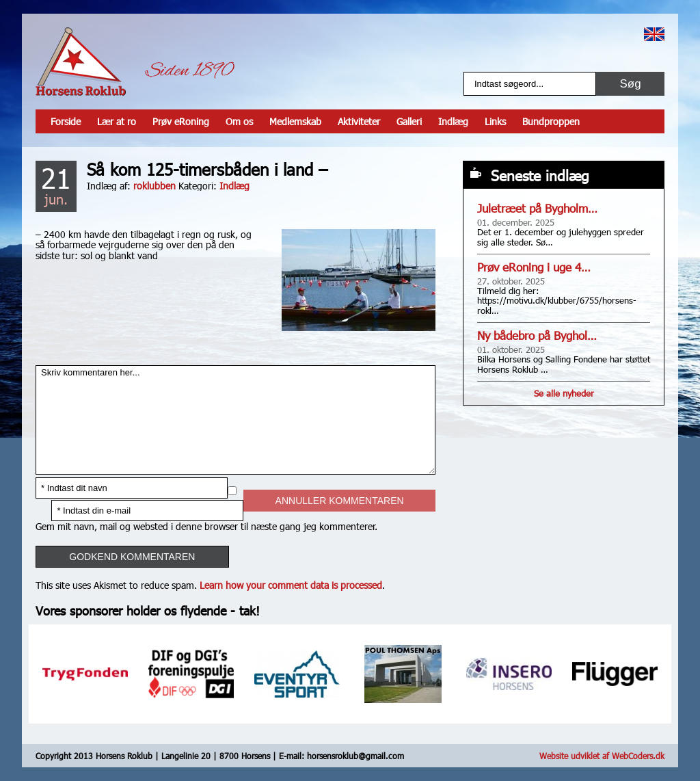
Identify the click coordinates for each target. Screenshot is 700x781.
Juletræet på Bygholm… (537, 208)
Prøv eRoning (181, 121)
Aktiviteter (359, 121)
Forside (66, 121)
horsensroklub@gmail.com (355, 756)
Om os (239, 121)
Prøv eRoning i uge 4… (534, 267)
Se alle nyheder (564, 393)
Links (495, 121)
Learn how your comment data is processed (291, 585)
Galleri (409, 121)
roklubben (154, 186)
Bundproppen (551, 121)
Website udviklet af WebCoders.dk (602, 756)
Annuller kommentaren (340, 501)
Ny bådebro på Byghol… (537, 335)
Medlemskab (295, 121)
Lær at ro (117, 121)
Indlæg (453, 121)
